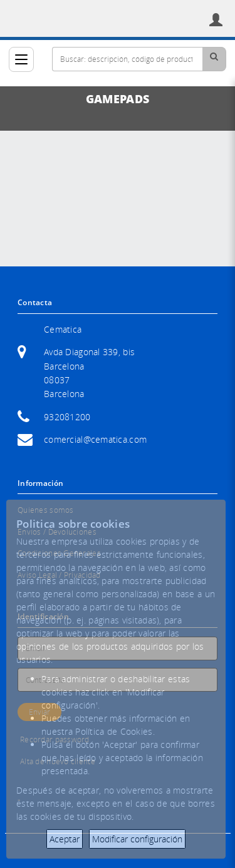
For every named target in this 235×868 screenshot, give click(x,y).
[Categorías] (21, 59)
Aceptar (65, 839)
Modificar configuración (137, 839)
